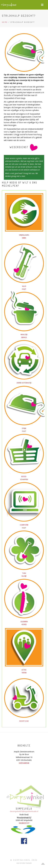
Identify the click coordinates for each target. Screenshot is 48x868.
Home (5, 22)
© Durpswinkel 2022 (24, 860)
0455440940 (24, 763)
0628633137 (24, 823)
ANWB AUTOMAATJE (24, 383)
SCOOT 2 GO (24, 721)
